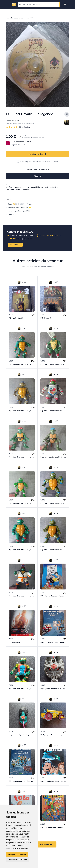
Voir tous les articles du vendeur (38, 844)
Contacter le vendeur (38, 170)
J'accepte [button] (11, 854)
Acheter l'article (37, 154)
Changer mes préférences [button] (17, 859)
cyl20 (16, 121)
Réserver (38, 176)
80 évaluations (25, 127)
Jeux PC (30, 18)
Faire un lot (16, 245)
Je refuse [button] (23, 854)
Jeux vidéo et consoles (14, 18)
